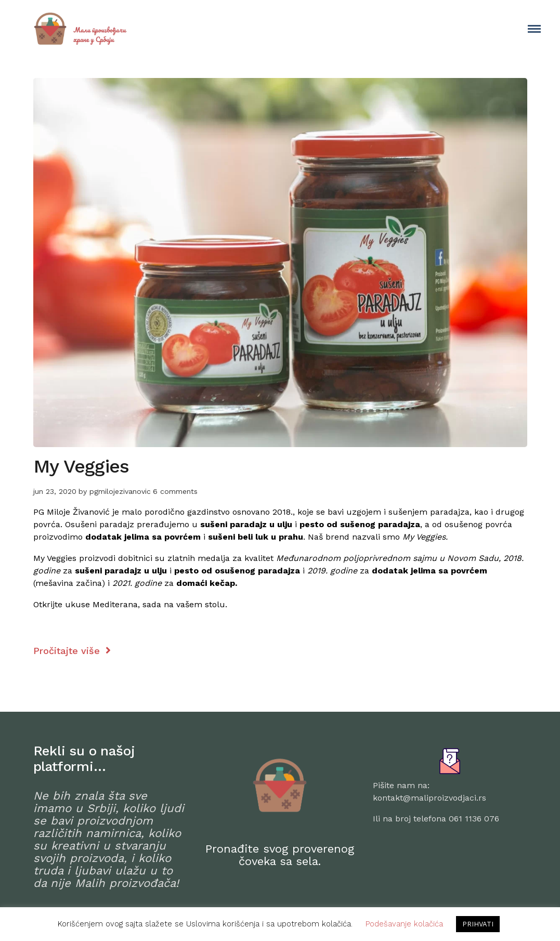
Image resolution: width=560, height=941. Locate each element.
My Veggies (81, 466)
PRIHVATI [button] (478, 924)
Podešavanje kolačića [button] (404, 924)
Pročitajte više (72, 651)
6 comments (175, 491)
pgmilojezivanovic (120, 491)
